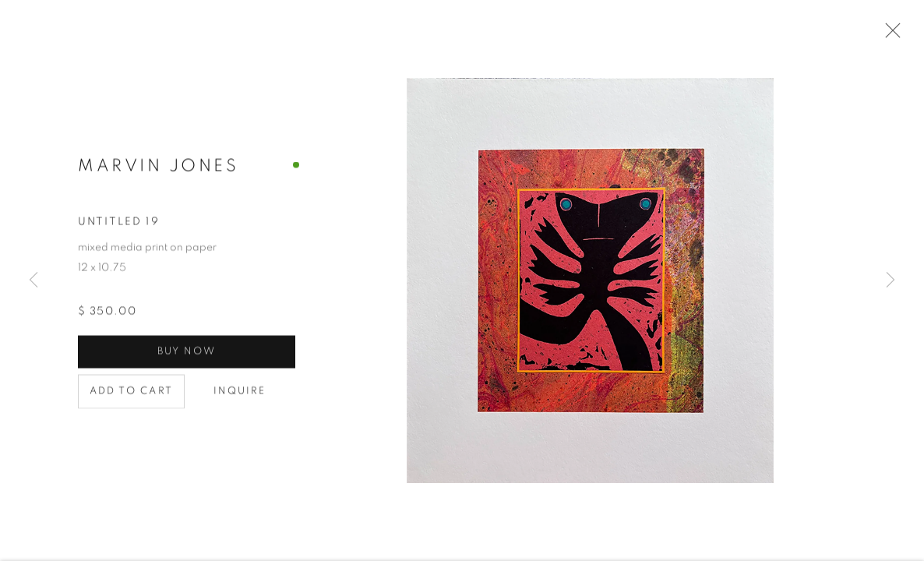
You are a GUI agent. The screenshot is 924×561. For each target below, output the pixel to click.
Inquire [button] (240, 392)
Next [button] (890, 280)
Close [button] (889, 35)
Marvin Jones (158, 167)
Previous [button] (34, 280)
